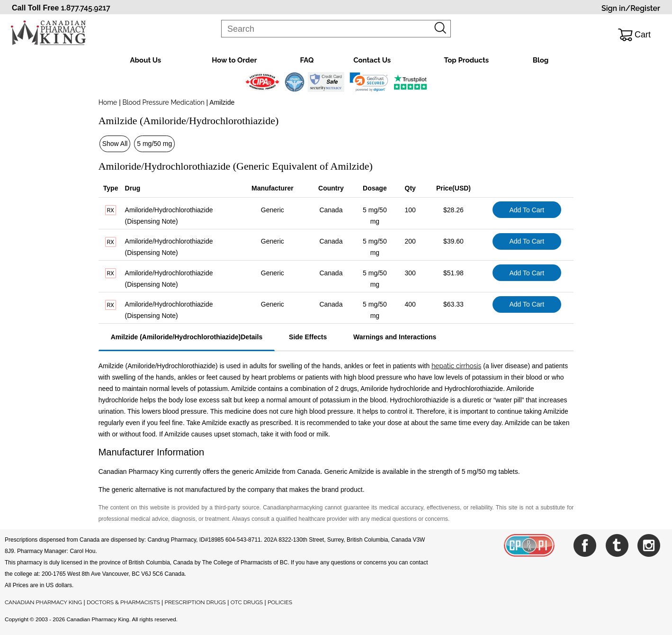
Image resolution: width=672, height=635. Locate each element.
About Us (146, 60)
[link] (369, 82)
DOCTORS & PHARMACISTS (123, 602)
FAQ (307, 60)
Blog (541, 60)
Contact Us (372, 60)
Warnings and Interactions (395, 337)
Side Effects (308, 337)
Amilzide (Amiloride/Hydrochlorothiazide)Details (187, 337)
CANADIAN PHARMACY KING (43, 602)
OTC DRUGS (247, 602)
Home (108, 102)
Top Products (466, 60)
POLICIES (280, 602)
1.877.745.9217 (86, 8)
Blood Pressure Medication (164, 102)
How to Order (234, 60)
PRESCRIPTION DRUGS (195, 602)
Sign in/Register (631, 8)
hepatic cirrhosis (456, 366)
